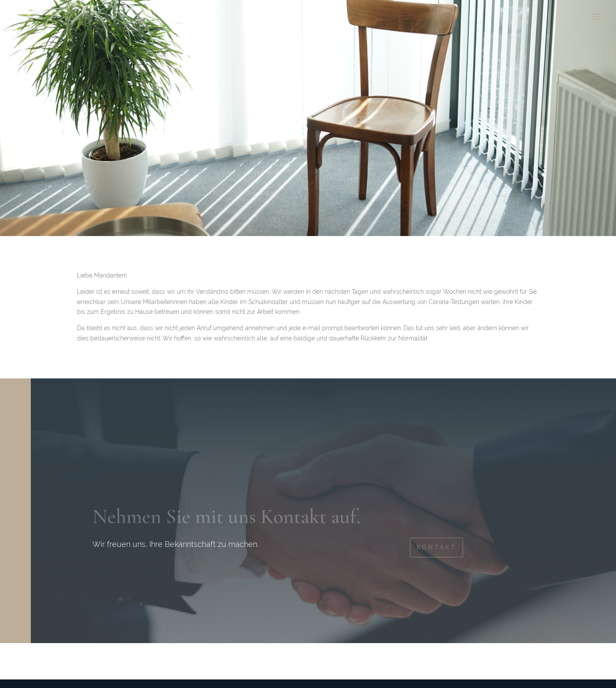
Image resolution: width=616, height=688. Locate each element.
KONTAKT (437, 547)
